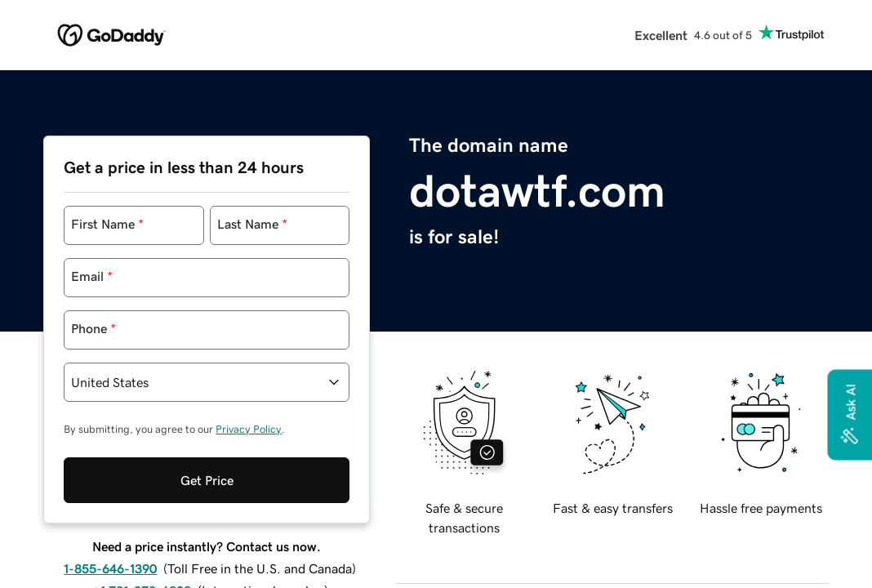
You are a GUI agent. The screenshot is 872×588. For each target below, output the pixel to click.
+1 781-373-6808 (142, 574)
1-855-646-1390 (110, 552)
